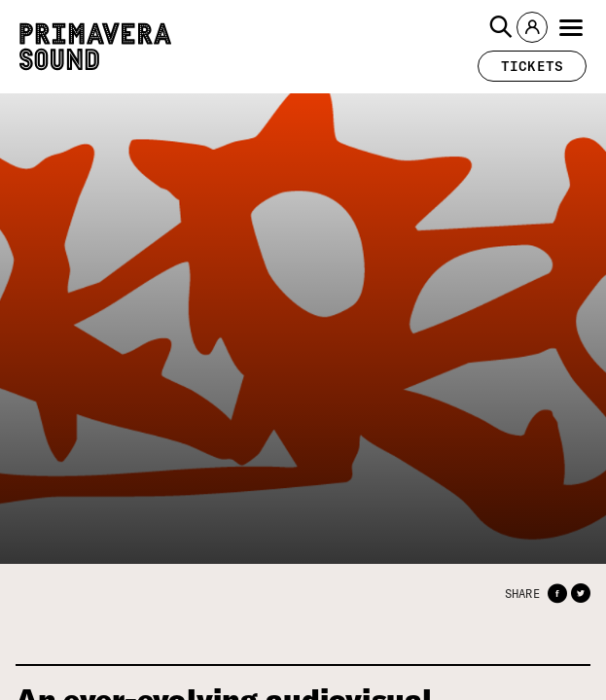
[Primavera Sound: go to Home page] (95, 47)
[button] (501, 27)
